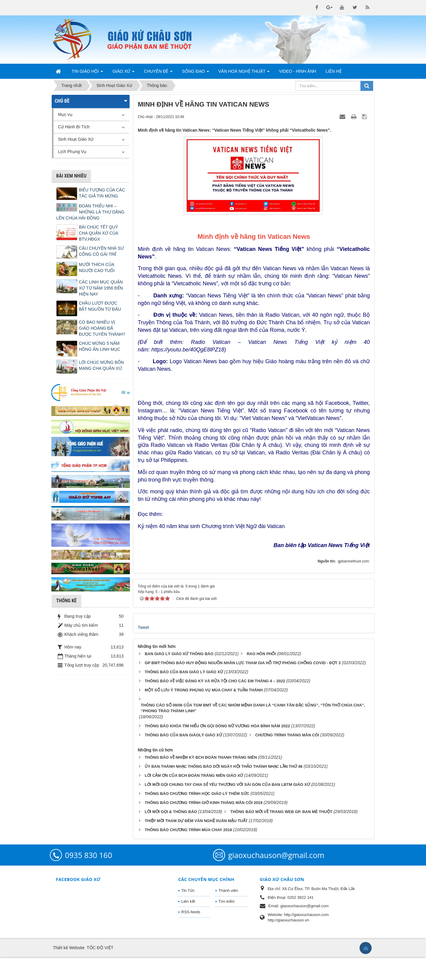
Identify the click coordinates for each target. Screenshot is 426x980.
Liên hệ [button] (333, 71)
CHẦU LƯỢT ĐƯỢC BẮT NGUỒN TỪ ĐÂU (100, 306)
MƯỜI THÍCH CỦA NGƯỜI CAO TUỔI (97, 267)
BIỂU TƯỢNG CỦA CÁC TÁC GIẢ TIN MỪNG (102, 193)
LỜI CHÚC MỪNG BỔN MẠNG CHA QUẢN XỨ (101, 365)
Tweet (143, 650)
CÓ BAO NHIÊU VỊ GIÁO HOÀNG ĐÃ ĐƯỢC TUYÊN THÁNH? (102, 328)
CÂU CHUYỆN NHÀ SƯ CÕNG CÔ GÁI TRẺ (101, 251)
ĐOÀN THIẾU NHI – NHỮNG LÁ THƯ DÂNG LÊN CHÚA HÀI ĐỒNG (90, 212)
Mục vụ (65, 114)
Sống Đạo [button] (195, 73)
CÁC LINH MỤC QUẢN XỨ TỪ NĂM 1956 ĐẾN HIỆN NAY (101, 288)
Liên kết (188, 924)
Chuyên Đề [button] (158, 73)
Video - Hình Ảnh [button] (297, 71)
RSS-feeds (191, 935)
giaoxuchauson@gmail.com (276, 878)
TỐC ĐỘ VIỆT (100, 971)
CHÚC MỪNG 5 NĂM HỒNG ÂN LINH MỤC (100, 346)
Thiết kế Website (69, 971)
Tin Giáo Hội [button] (87, 73)
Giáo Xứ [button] (123, 73)
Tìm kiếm (226, 924)
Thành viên (228, 913)
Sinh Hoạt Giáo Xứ (76, 139)
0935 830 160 (89, 878)
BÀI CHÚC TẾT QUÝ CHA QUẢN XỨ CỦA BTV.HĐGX (98, 233)
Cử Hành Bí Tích (74, 127)
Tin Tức (188, 913)
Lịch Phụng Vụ (72, 152)
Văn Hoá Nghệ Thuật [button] (244, 73)
